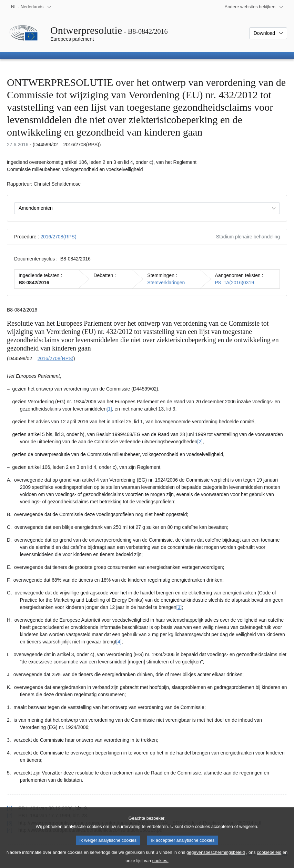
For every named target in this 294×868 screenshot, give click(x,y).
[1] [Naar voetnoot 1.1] (109, 409)
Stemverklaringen (166, 283)
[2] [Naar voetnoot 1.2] (200, 442)
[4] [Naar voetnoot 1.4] (119, 642)
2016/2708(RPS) (58, 237)
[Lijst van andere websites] (254, 7)
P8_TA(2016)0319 (235, 283)
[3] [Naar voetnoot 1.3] (179, 607)
